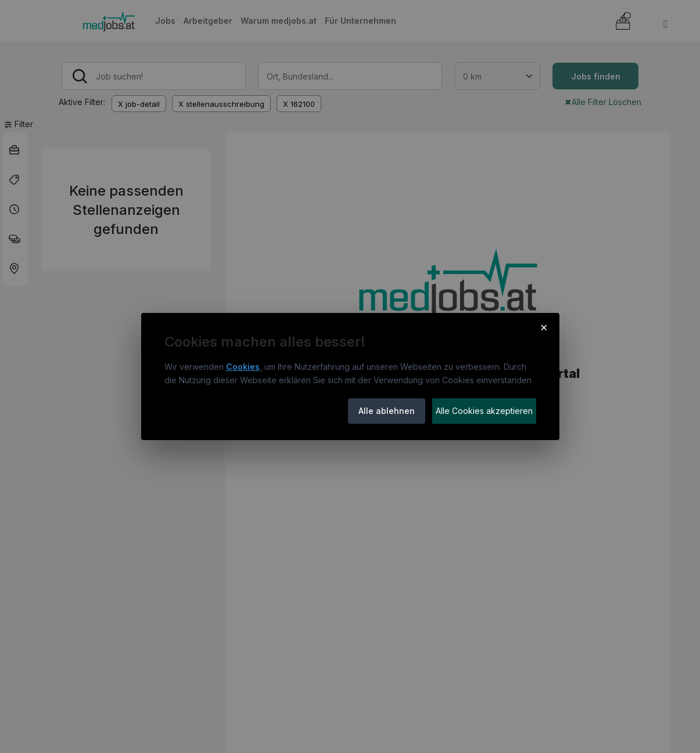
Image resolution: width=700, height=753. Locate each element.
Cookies (243, 367)
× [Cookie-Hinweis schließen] (544, 327)
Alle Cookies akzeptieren (484, 411)
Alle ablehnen (387, 411)
